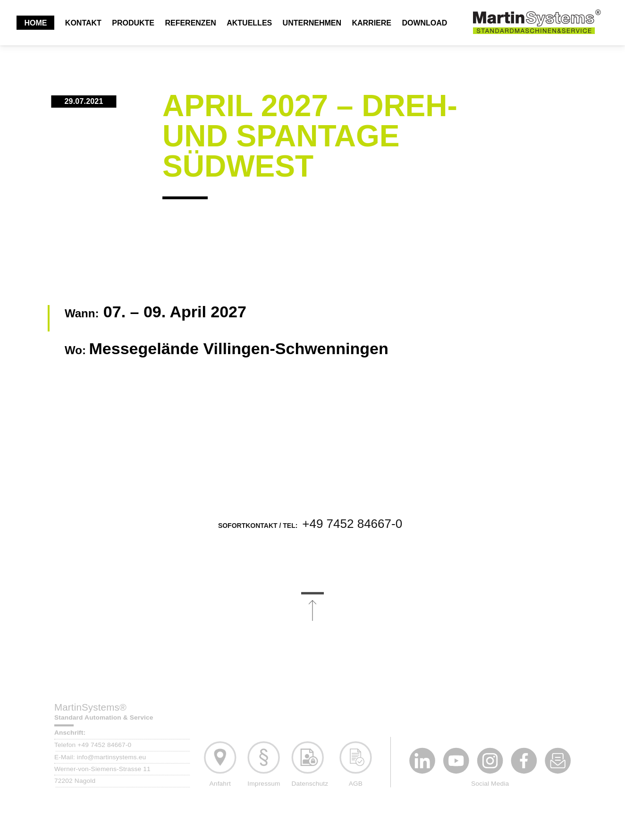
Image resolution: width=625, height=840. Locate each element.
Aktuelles (249, 23)
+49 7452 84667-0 (352, 532)
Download (424, 23)
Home (35, 23)
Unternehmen (312, 23)
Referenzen (190, 23)
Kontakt (83, 23)
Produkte (133, 23)
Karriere (372, 23)
